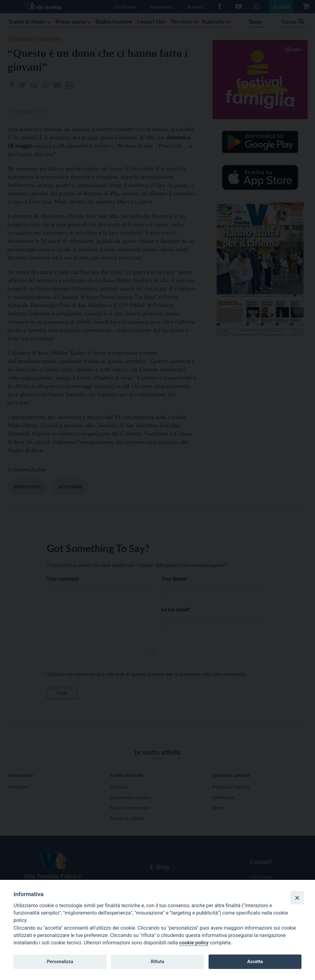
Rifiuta (157, 962)
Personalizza (60, 962)
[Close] (297, 898)
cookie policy (194, 943)
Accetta (255, 962)
